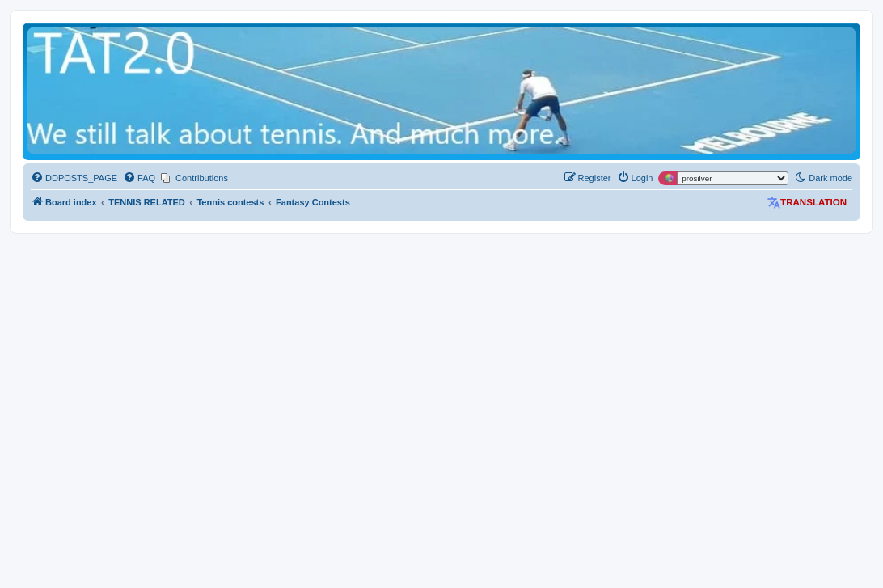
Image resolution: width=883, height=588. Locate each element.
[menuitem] (74, 178)
